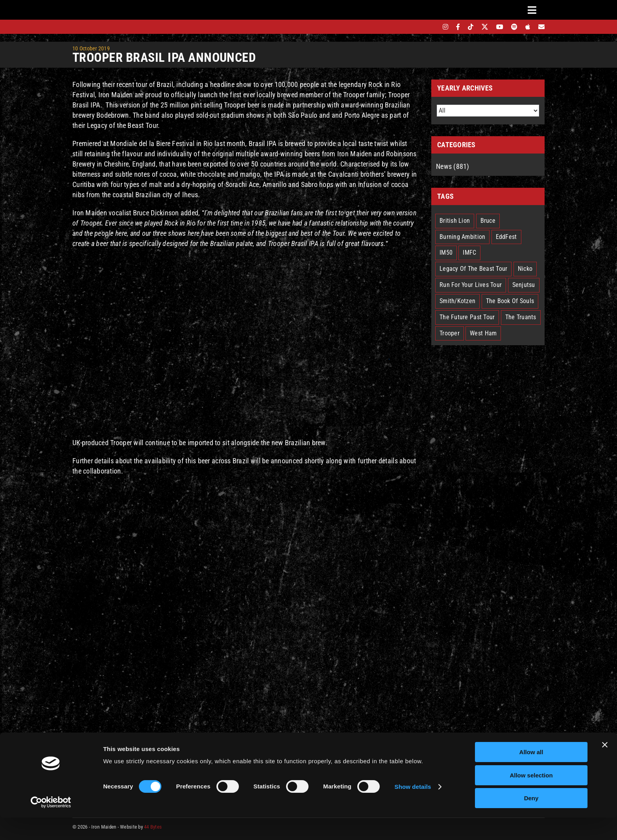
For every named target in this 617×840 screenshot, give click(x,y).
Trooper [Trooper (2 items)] (450, 333)
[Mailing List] (541, 27)
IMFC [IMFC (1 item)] (469, 253)
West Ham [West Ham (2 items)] (483, 333)
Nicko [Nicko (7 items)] (525, 269)
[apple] (528, 27)
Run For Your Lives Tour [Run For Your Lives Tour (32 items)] (471, 285)
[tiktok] (471, 27)
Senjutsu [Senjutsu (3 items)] (524, 285)
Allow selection (531, 798)
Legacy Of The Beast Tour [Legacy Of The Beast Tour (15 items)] (473, 269)
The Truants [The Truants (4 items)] (521, 317)
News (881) (453, 166)
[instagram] (445, 27)
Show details (413, 809)
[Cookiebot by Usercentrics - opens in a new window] (51, 825)
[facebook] (458, 27)
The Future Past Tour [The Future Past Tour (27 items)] (467, 317)
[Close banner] (605, 767)
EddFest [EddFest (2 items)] (506, 237)
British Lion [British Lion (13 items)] (455, 221)
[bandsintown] (432, 27)
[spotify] (514, 27)
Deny (531, 821)
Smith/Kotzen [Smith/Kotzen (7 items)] (457, 301)
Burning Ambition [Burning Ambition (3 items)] (462, 237)
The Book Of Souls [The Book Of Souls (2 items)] (510, 301)
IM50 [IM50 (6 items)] (446, 253)
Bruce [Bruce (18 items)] (488, 221)
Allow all (531, 774)
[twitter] (485, 27)
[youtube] (500, 27)
